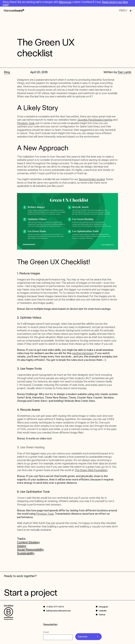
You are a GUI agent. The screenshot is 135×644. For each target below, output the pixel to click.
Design (22, 546)
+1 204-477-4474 (55, 607)
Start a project (31, 592)
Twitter (102, 615)
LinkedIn (103, 611)
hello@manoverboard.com (59, 611)
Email (46, 632)
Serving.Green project (92, 179)
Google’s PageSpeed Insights (95, 120)
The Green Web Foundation (91, 470)
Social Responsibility (30, 550)
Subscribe (83, 637)
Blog (7, 72)
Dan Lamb (124, 72)
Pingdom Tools (26, 123)
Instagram (103, 607)
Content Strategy (28, 542)
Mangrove (65, 2)
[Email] (58, 637)
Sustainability (26, 553)
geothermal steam (83, 353)
